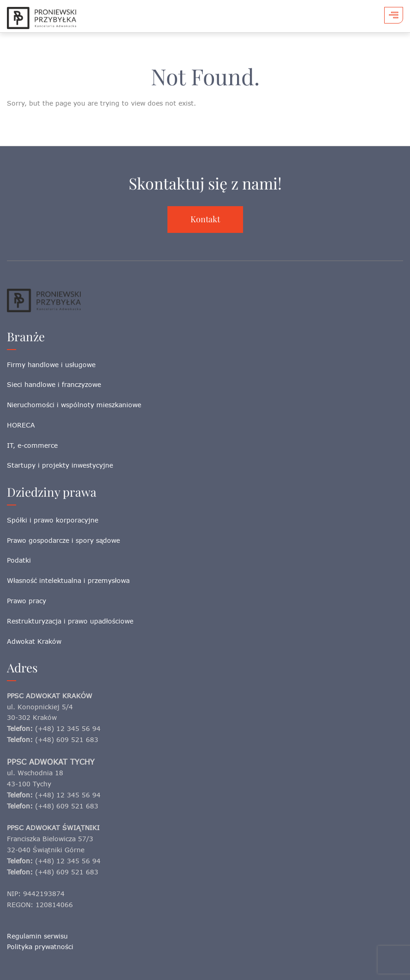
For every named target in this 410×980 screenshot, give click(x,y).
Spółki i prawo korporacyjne (53, 520)
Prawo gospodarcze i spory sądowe (63, 540)
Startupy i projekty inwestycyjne (60, 465)
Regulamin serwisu (37, 936)
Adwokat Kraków (34, 641)
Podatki (19, 560)
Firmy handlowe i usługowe (51, 365)
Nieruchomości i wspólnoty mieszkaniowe (74, 405)
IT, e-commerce (32, 445)
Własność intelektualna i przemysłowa (68, 580)
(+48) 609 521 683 (67, 739)
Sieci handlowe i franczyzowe (54, 384)
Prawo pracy (27, 601)
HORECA (21, 425)
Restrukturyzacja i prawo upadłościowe (70, 621)
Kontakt (205, 219)
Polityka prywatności (40, 947)
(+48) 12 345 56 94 (68, 728)
